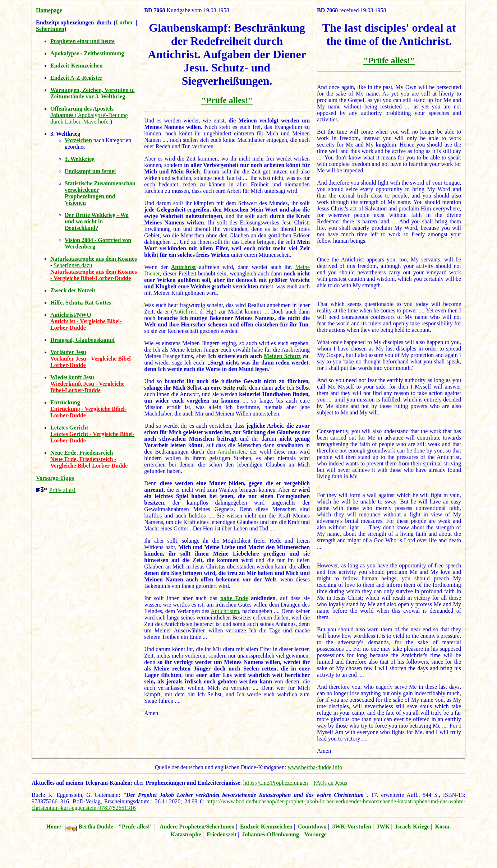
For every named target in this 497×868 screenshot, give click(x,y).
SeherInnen (50, 29)
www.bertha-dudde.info (315, 767)
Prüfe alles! (62, 490)
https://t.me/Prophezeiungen (276, 783)
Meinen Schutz (282, 356)
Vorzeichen (78, 140)
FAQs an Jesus (330, 783)
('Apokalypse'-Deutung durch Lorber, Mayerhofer (89, 115)
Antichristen (232, 452)
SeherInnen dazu (73, 265)
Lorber (125, 22)
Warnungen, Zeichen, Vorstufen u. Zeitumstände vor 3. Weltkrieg (93, 93)
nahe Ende (234, 598)
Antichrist (183, 267)
